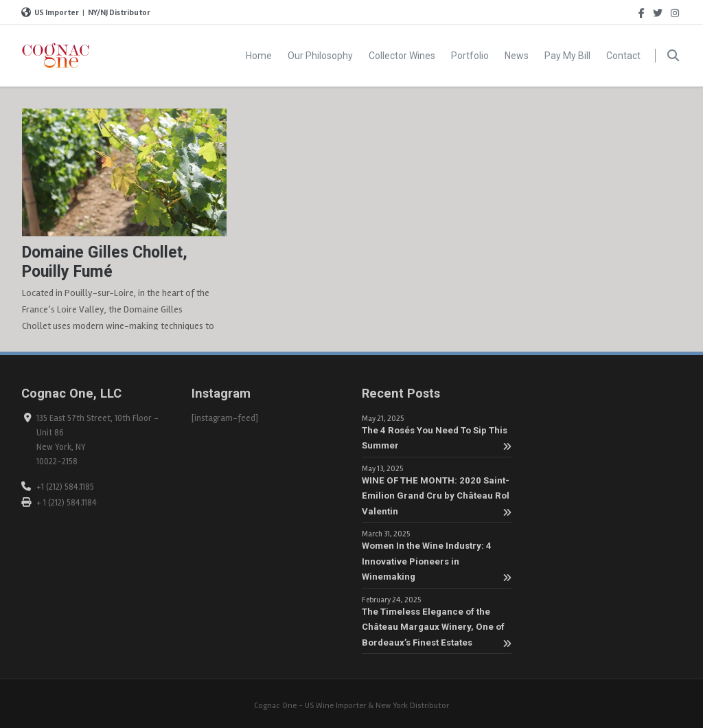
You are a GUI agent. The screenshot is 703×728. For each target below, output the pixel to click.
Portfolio (470, 56)
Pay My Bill (567, 56)
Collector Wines (402, 56)
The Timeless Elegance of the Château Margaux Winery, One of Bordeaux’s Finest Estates (437, 627)
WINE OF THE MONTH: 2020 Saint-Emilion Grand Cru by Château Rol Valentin (437, 496)
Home (259, 56)
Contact (623, 56)
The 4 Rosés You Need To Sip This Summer (437, 439)
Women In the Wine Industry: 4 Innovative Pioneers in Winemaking (437, 561)
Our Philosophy (320, 56)
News (517, 56)
